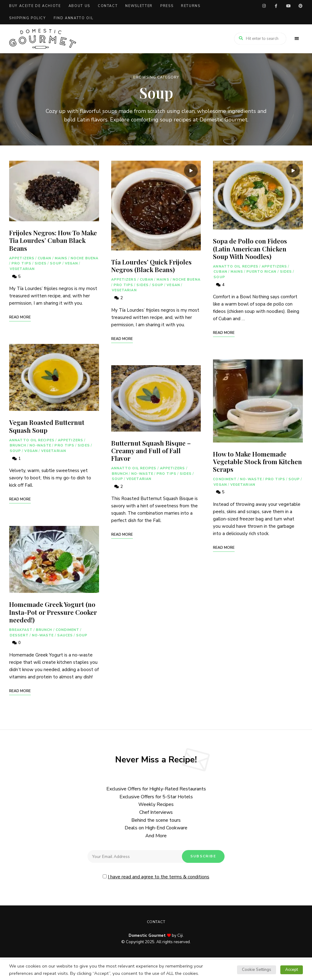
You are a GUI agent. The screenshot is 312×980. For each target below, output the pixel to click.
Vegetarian (22, 269)
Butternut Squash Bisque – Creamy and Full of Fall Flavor (151, 450)
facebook (276, 6)
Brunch (18, 445)
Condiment (68, 630)
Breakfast (21, 630)
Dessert (19, 635)
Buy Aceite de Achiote (35, 6)
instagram (264, 6)
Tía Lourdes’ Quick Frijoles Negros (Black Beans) (151, 266)
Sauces (65, 635)
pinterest (300, 6)
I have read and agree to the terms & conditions (159, 877)
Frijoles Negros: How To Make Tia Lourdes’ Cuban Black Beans (53, 240)
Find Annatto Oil (73, 18)
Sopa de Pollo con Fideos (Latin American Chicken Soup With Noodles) (250, 248)
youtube (288, 6)
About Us (79, 6)
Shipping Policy (28, 18)
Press (167, 6)
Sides (41, 263)
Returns (191, 6)
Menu (297, 39)
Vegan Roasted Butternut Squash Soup (47, 426)
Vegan (72, 263)
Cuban (45, 258)
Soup (56, 263)
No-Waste (41, 445)
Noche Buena (85, 258)
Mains (61, 258)
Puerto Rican (261, 272)
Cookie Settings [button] (257, 970)
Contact (108, 6)
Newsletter (139, 6)
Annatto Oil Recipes (32, 440)
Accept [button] (292, 970)
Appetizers (22, 258)
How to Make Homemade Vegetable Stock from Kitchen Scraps (257, 461)
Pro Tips (21, 263)
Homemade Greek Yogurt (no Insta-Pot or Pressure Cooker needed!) (53, 612)
